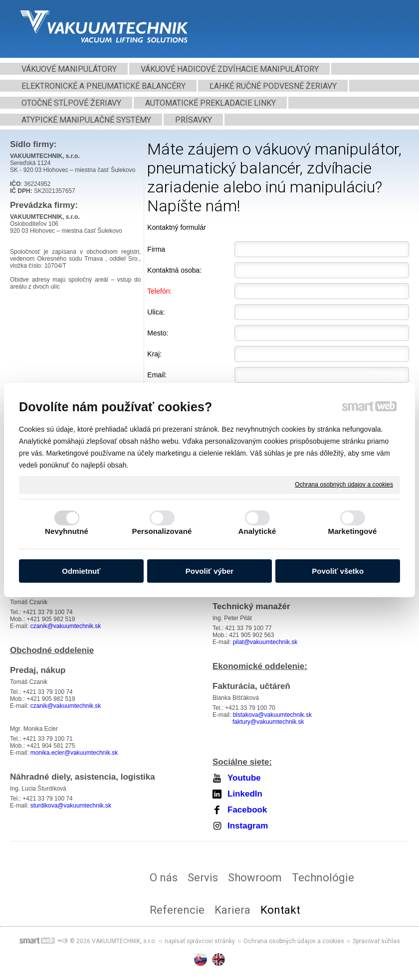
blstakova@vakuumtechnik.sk (272, 715)
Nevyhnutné (67, 531)
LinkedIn (245, 794)
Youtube (244, 778)
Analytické (257, 531)
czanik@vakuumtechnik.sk (66, 626)
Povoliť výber (209, 571)
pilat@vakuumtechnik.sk (265, 642)
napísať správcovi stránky (200, 941)
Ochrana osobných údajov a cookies (344, 485)
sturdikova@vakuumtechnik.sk (71, 806)
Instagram (248, 826)
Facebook (247, 810)
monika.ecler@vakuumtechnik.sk (74, 753)
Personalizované (162, 531)
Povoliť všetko (338, 571)
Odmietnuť (81, 571)
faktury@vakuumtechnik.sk (268, 722)
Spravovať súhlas (376, 941)
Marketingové (353, 531)
